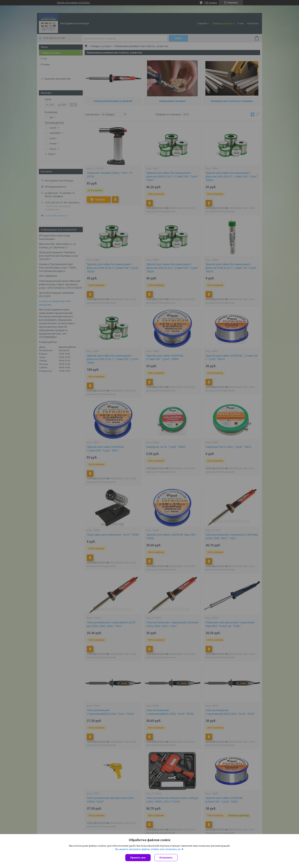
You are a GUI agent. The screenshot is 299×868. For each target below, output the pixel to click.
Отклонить (166, 858)
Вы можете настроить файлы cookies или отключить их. (148, 849)
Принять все (138, 858)
